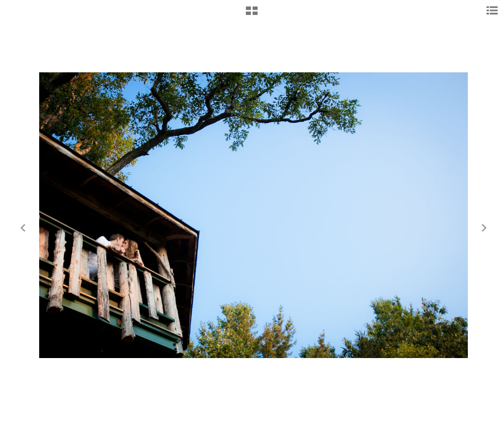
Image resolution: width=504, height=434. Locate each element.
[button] (252, 15)
